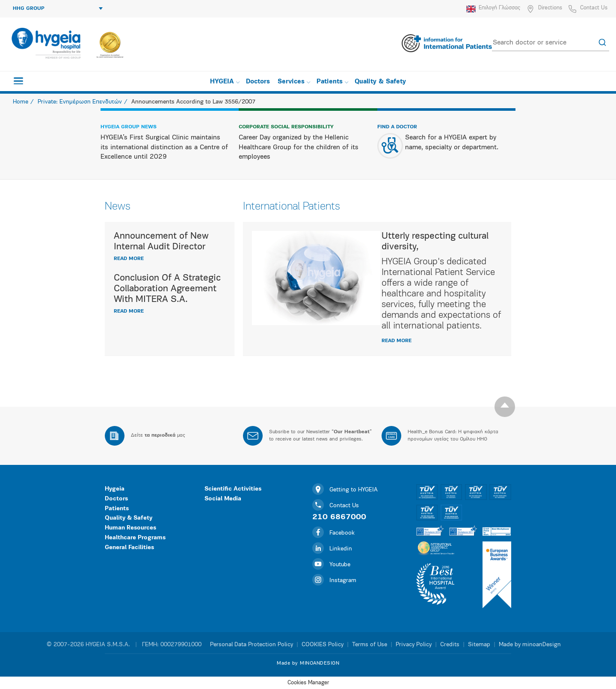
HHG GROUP (58, 9)
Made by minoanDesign (530, 645)
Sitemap (479, 645)
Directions (550, 8)
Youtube (331, 565)
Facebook (333, 533)
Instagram (334, 581)
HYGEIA (225, 82)
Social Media (223, 499)
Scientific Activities (233, 489)
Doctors (258, 82)
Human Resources (130, 528)
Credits (450, 645)
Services (294, 82)
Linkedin (332, 549)
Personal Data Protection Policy (252, 645)
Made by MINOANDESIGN (308, 663)
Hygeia (115, 489)
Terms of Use (370, 645)
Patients (332, 82)
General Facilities (129, 548)
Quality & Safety (380, 82)
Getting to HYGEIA (345, 490)
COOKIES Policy (323, 645)
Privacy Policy (414, 645)
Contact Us (594, 8)
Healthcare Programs (135, 538)
